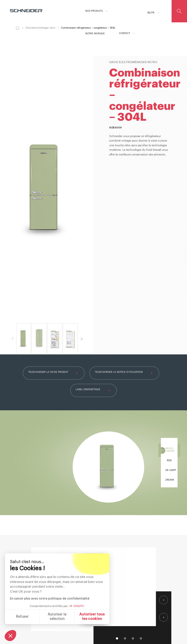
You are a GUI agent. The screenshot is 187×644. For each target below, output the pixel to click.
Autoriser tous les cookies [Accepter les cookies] (92, 617)
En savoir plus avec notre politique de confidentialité (50, 599)
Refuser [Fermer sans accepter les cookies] (22, 617)
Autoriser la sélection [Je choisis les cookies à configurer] (57, 617)
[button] (10, 636)
